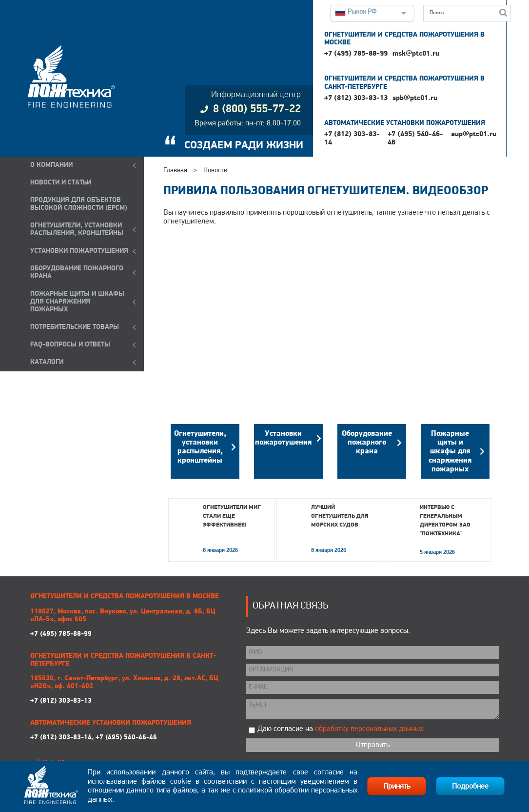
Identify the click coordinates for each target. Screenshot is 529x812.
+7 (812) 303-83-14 (352, 139)
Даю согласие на (340, 729)
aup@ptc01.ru (474, 134)
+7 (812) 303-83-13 (356, 98)
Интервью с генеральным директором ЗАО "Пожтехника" (445, 521)
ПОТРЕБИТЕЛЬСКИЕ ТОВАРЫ (75, 327)
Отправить (373, 745)
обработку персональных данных (369, 729)
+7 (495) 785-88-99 (356, 54)
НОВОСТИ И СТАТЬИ (61, 183)
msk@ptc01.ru (416, 54)
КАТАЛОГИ (47, 362)
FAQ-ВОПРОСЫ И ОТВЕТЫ (70, 345)
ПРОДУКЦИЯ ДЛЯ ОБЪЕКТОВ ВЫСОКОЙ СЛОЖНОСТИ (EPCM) (79, 204)
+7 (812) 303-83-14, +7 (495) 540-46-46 (94, 738)
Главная (175, 171)
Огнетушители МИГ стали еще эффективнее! (232, 516)
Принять (397, 787)
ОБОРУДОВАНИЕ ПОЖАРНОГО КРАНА (77, 273)
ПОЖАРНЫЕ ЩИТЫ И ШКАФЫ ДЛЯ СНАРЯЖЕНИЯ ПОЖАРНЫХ (77, 302)
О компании (51, 165)
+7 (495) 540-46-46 (415, 139)
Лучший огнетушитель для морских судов (340, 516)
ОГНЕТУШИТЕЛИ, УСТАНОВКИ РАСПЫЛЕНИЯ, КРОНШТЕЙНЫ (77, 230)
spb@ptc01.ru (415, 98)
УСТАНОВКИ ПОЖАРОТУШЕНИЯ (79, 251)
